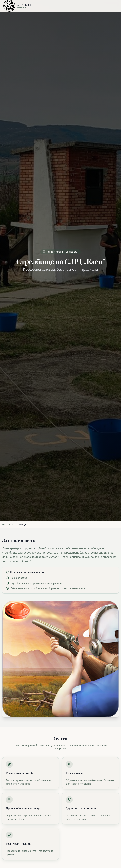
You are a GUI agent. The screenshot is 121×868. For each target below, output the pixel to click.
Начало (6, 524)
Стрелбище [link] (20, 524)
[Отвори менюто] (115, 6)
